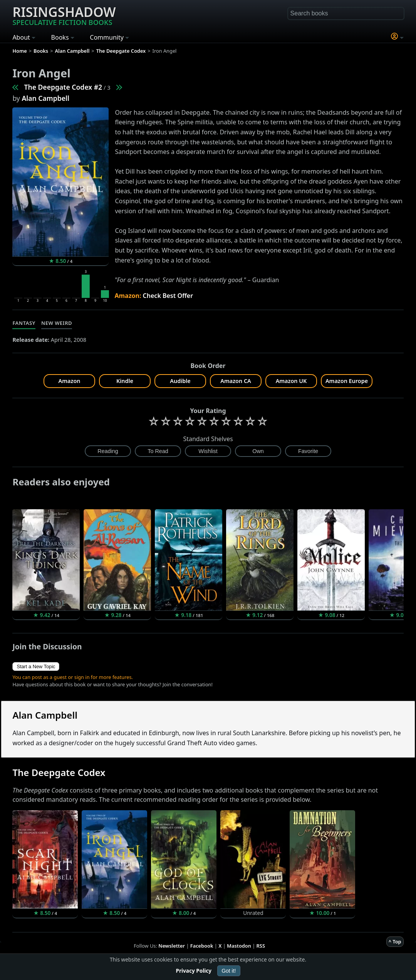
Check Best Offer (168, 296)
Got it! (229, 971)
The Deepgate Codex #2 (63, 87)
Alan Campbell (45, 98)
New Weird (57, 323)
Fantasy (24, 323)
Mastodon (239, 946)
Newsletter (172, 946)
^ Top (395, 942)
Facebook (202, 946)
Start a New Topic (36, 666)
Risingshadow (64, 15)
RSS (261, 946)
